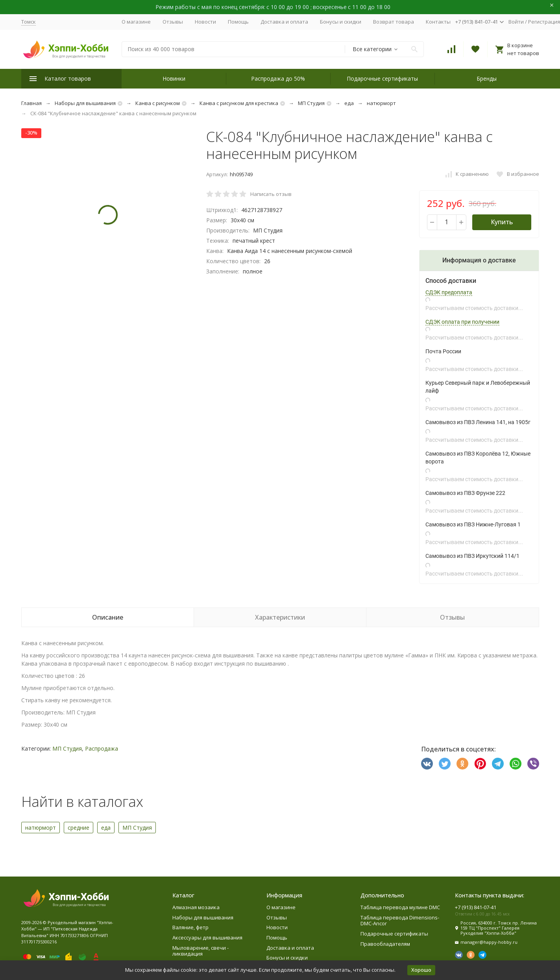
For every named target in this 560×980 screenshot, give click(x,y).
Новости (205, 22)
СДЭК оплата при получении (462, 322)
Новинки (174, 78)
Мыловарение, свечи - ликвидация (201, 951)
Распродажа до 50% (278, 78)
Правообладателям (385, 944)
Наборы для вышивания (85, 103)
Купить (502, 222)
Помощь (238, 22)
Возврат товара (394, 22)
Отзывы (173, 22)
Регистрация (544, 22)
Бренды (487, 78)
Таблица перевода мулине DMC (400, 907)
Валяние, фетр (190, 927)
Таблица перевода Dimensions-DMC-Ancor (400, 921)
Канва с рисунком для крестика (239, 103)
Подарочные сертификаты (382, 78)
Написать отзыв (271, 194)
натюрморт (381, 103)
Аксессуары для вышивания (207, 938)
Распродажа (102, 748)
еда (349, 103)
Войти (516, 22)
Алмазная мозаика (196, 907)
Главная (31, 103)
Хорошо (421, 970)
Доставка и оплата (284, 22)
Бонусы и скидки (341, 22)
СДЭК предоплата (449, 292)
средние (79, 828)
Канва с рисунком (158, 103)
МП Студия (311, 103)
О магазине (136, 22)
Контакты (438, 22)
